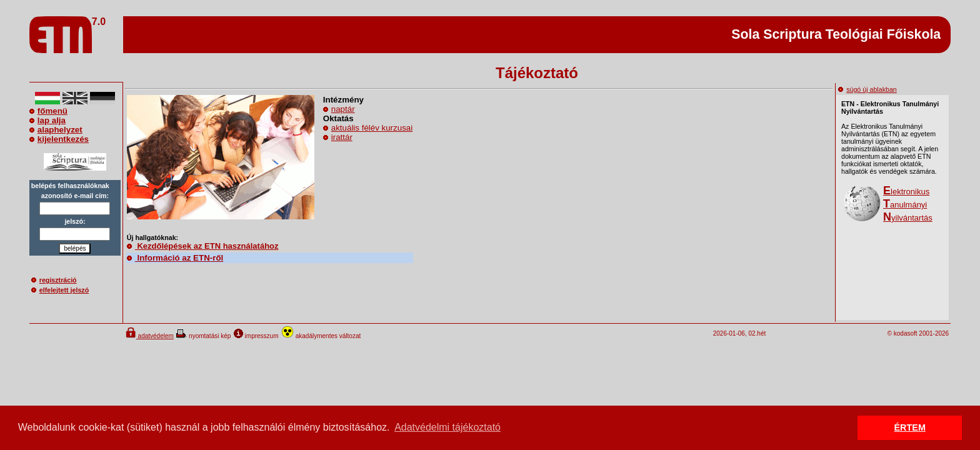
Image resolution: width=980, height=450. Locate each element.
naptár (343, 109)
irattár (342, 137)
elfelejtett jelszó (60, 290)
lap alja (47, 120)
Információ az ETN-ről (175, 258)
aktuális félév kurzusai (372, 128)
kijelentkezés (59, 139)
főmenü (48, 111)
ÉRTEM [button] (910, 427)
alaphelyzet (56, 130)
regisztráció (54, 280)
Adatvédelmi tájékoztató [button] (447, 427)
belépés (75, 248)
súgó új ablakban (867, 89)
